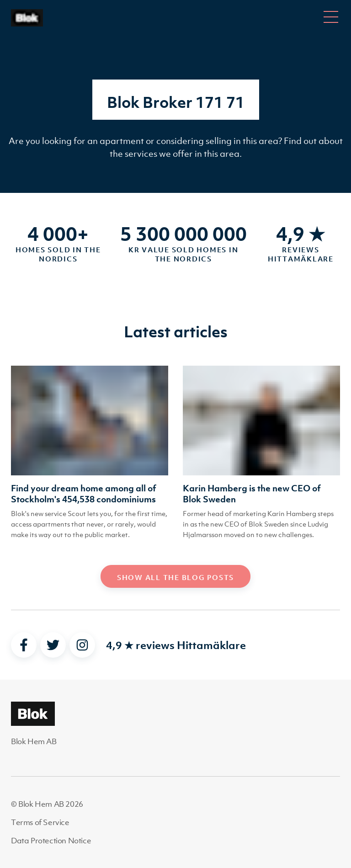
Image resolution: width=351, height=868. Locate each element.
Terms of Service (40, 822)
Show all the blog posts (175, 577)
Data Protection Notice (51, 841)
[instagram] (82, 645)
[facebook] (24, 645)
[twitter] (53, 645)
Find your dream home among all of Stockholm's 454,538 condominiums (84, 494)
